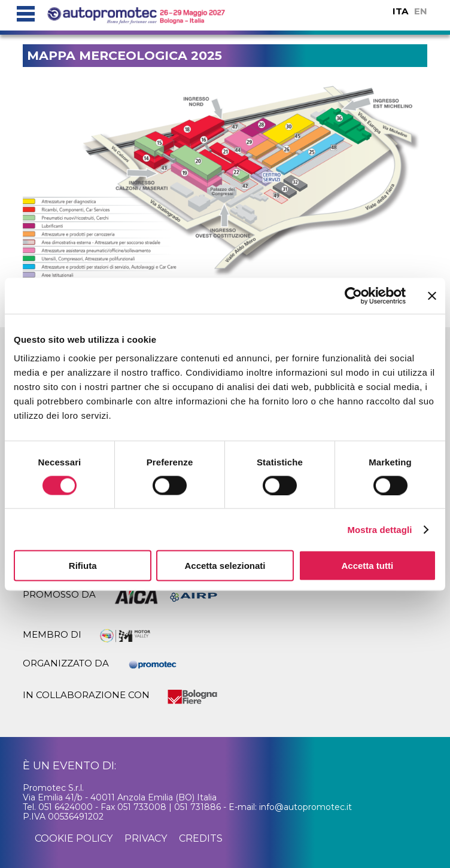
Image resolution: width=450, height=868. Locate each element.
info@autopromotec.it (305, 807)
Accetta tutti (367, 566)
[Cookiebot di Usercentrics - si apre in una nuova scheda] (353, 296)
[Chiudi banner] (432, 296)
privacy (146, 838)
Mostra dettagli (379, 529)
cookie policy (74, 838)
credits (201, 838)
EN (421, 11)
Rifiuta (83, 566)
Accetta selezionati (225, 566)
